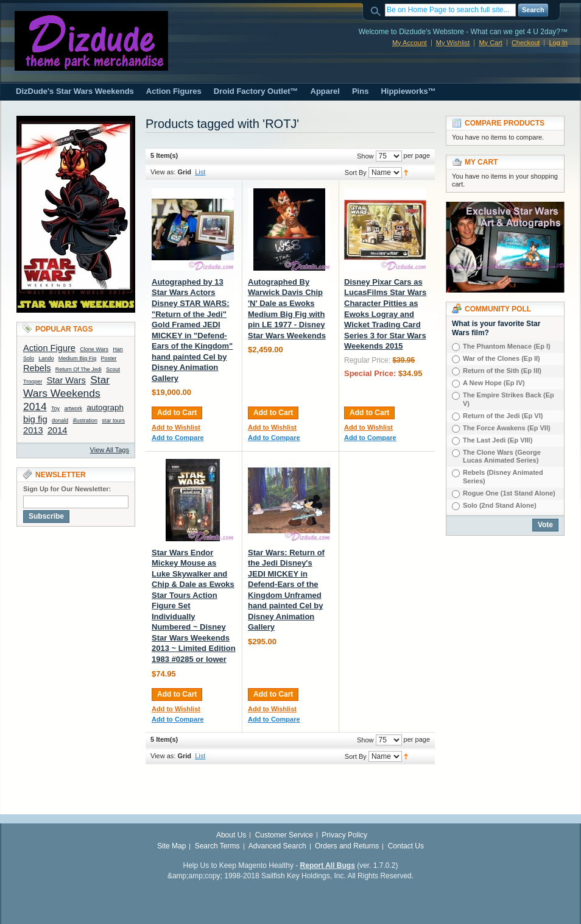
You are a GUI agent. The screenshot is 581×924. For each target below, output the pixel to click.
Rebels (37, 368)
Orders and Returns (347, 846)
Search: (378, 10)
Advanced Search (277, 846)
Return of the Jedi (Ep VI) (503, 416)
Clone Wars (94, 349)
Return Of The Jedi (79, 369)
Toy (55, 408)
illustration (85, 421)
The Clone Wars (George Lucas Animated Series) (502, 457)
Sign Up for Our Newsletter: (67, 489)
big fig (35, 419)
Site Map (171, 846)
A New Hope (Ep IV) (494, 383)
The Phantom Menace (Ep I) (507, 346)
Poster (109, 358)
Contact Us (406, 846)
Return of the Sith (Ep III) (502, 371)
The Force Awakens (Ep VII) (507, 428)
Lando (46, 358)
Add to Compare (178, 438)
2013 (33, 430)
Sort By (356, 172)
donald (60, 421)
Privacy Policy (344, 835)
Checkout (526, 43)
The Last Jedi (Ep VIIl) (498, 440)
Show (365, 156)
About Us (231, 835)
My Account (410, 43)
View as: (163, 172)
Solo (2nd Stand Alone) (500, 505)
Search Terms (217, 846)
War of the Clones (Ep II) (502, 358)
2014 (58, 430)
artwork (73, 408)
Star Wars (66, 380)
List (200, 172)
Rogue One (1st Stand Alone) (509, 493)
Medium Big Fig (78, 358)
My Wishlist (453, 43)
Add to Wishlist (176, 427)
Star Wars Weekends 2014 (66, 393)
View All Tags (110, 450)
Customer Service (284, 835)
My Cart (491, 43)
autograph (105, 407)
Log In (558, 43)
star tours (113, 421)
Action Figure (49, 348)
